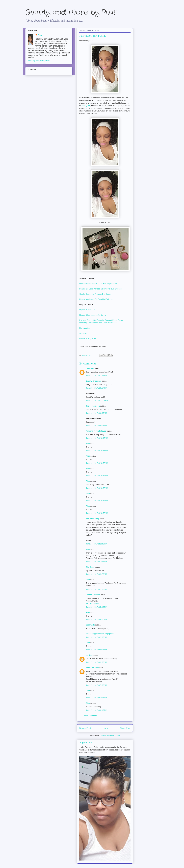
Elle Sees (90, 567)
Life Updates (85, 328)
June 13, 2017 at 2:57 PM (96, 375)
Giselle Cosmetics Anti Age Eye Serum (95, 294)
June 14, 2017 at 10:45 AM (97, 438)
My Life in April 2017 (88, 310)
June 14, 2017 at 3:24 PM (96, 562)
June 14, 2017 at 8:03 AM (96, 426)
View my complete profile (39, 61)
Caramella (90, 625)
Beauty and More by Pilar (71, 12)
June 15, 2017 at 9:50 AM (96, 589)
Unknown (90, 368)
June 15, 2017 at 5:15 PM (96, 607)
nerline (89, 655)
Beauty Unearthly (94, 381)
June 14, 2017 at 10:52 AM (97, 463)
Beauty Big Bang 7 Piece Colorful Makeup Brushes (100, 289)
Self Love (83, 333)
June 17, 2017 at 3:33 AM (96, 662)
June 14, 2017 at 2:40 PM (96, 544)
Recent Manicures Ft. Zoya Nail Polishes (96, 299)
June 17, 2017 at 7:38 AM (96, 685)
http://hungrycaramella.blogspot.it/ (100, 634)
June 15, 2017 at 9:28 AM (96, 574)
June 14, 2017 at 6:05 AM (96, 413)
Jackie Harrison (93, 406)
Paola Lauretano (93, 595)
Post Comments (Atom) (111, 735)
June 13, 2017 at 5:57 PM (96, 388)
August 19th (86, 743)
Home (106, 728)
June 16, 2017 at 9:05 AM (96, 637)
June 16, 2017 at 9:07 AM (96, 650)
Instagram (86, 106)
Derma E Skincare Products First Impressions (98, 284)
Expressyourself (92, 603)
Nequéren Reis (92, 668)
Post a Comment (90, 716)
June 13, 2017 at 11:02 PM (97, 400)
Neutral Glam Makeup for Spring (93, 315)
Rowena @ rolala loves (96, 431)
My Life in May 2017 (88, 338)
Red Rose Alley (93, 519)
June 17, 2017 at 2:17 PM (96, 698)
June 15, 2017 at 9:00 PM (96, 620)
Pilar (88, 443)
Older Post (125, 728)
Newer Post (85, 728)
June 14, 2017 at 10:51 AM (97, 451)
